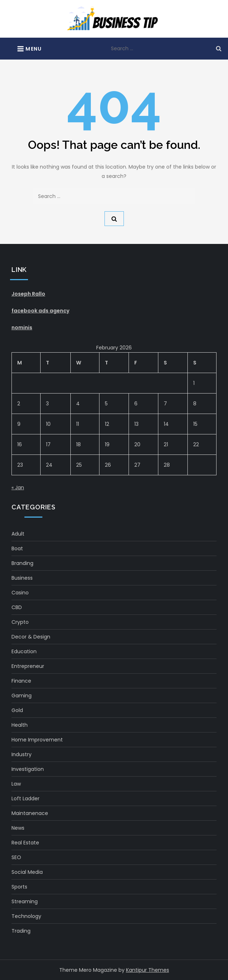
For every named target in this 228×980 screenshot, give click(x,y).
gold (17, 710)
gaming (22, 696)
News (18, 828)
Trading (21, 931)
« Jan (18, 487)
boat (17, 548)
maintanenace (30, 813)
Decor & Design (31, 637)
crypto (20, 622)
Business (22, 578)
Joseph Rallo (28, 294)
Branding (22, 563)
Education (24, 651)
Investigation (28, 769)
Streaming (25, 901)
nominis (22, 328)
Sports (19, 887)
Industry (22, 754)
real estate (25, 843)
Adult (18, 534)
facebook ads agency (40, 311)
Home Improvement (37, 740)
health (20, 725)
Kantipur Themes (148, 970)
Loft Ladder (25, 798)
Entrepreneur (28, 666)
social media (27, 872)
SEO (16, 857)
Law (16, 784)
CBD (17, 607)
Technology (26, 916)
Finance (21, 681)
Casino (20, 593)
